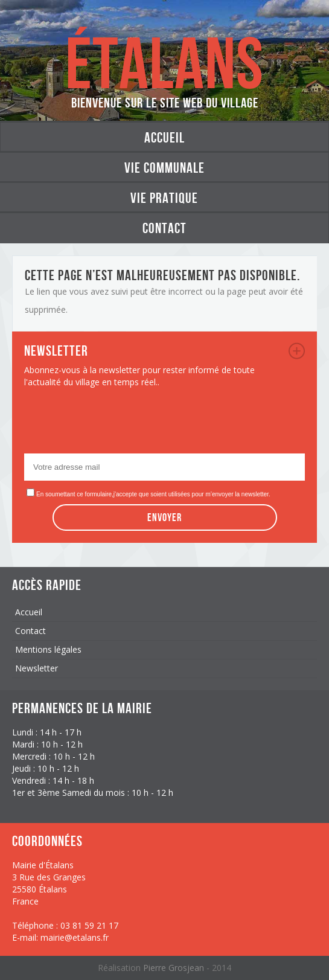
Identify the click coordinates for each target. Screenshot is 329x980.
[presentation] (116, 424)
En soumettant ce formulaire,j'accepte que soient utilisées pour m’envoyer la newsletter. (153, 494)
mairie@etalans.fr (75, 937)
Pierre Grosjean (175, 968)
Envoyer (164, 517)
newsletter (297, 351)
